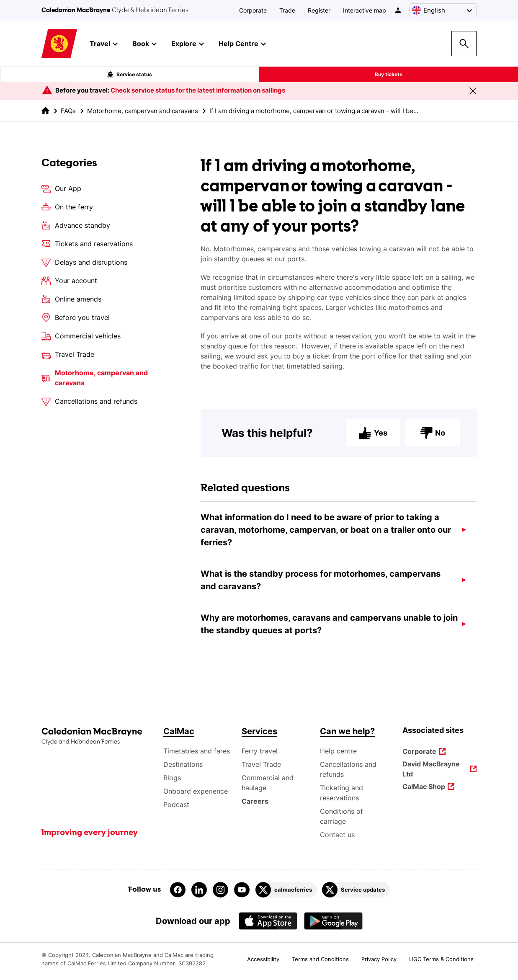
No (433, 439)
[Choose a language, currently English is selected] (443, 10)
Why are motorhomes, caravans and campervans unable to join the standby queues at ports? (329, 630)
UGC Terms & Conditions (441, 959)
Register (319, 10)
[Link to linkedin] (199, 890)
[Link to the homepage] (98, 736)
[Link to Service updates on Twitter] (356, 890)
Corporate (253, 10)
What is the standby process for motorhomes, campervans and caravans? (321, 586)
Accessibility (263, 959)
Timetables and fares (197, 751)
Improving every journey (90, 833)
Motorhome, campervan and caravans (143, 111)
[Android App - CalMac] (333, 921)
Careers (255, 801)
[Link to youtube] (242, 890)
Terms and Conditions (320, 959)
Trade (287, 10)
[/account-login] (398, 10)
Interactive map (365, 10)
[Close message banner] (473, 91)
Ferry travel (260, 751)
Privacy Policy (379, 959)
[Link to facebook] (178, 890)
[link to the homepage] (45, 110)
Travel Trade (261, 764)
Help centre (338, 751)
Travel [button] (104, 44)
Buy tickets (389, 74)
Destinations (183, 764)
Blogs (172, 778)
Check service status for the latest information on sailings (198, 90)
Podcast (176, 805)
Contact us (337, 835)
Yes (373, 439)
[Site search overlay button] (464, 44)
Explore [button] (188, 44)
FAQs (68, 111)
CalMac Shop (424, 787)
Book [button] (144, 44)
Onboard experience (196, 791)
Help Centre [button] (242, 44)
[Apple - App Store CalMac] (268, 921)
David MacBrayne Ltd (432, 769)
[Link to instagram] (220, 890)
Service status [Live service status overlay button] (130, 75)
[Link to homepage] (59, 44)
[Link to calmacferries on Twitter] (286, 890)
